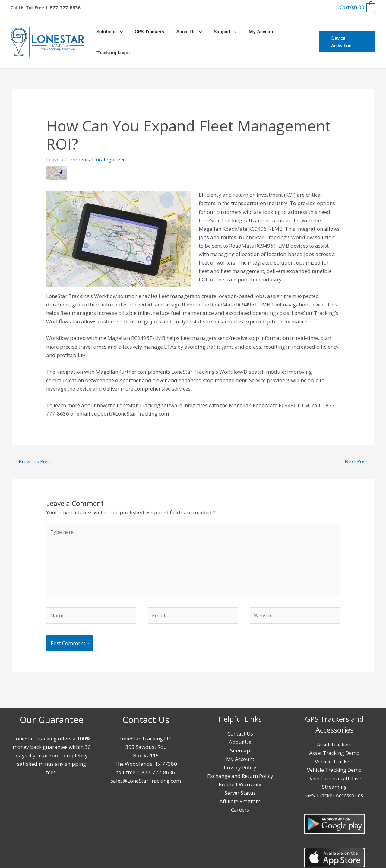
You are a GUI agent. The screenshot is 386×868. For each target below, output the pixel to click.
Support (213, 37)
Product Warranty (240, 779)
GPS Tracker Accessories (334, 790)
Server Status (240, 787)
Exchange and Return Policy (240, 770)
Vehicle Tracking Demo (334, 764)
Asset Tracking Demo (334, 748)
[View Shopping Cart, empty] (357, 8)
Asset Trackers (334, 739)
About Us (180, 37)
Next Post (359, 452)
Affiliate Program (240, 796)
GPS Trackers (146, 37)
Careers (240, 804)
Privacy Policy (240, 762)
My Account (249, 37)
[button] (346, 37)
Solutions (106, 37)
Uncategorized (110, 149)
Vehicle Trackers (334, 756)
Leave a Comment (67, 149)
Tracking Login (288, 37)
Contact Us (240, 728)
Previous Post (32, 452)
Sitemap (240, 745)
